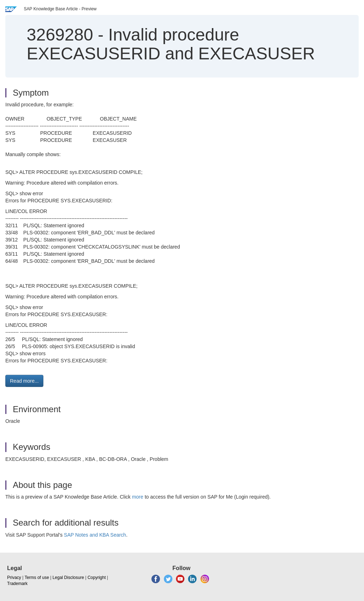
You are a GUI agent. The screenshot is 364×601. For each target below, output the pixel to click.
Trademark (17, 584)
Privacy (14, 578)
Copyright (97, 578)
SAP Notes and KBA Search (95, 535)
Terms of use (37, 578)
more (138, 497)
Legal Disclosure (68, 578)
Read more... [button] (24, 381)
